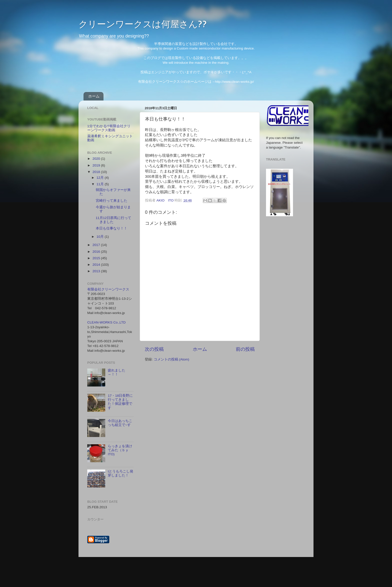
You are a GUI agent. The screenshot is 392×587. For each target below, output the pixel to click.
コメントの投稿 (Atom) (171, 359)
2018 (97, 172)
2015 (97, 258)
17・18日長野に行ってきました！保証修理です (120, 402)
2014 (97, 265)
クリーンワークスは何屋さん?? (143, 24)
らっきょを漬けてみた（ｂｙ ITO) (120, 450)
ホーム (94, 96)
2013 (97, 271)
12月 (101, 178)
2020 (97, 159)
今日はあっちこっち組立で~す (120, 423)
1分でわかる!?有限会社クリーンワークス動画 (109, 128)
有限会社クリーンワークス (108, 289)
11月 (101, 184)
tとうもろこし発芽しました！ (120, 473)
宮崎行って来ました (111, 201)
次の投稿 (154, 349)
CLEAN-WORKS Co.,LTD (106, 322)
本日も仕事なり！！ (111, 228)
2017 (97, 245)
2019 (97, 165)
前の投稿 (245, 349)
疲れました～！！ (116, 372)
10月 (101, 237)
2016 (97, 252)
